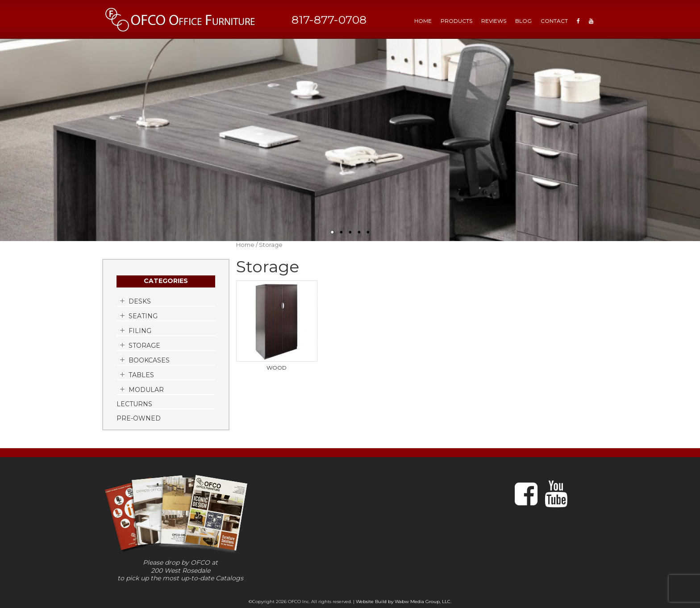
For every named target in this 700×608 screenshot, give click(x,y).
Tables (141, 375)
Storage (144, 346)
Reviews (494, 21)
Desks (140, 301)
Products (456, 21)
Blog (523, 21)
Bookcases (149, 360)
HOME (423, 21)
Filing (140, 331)
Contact (554, 21)
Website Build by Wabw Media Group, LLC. (404, 602)
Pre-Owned (139, 418)
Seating (143, 316)
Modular (146, 390)
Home (245, 245)
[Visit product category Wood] (277, 325)
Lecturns (134, 404)
